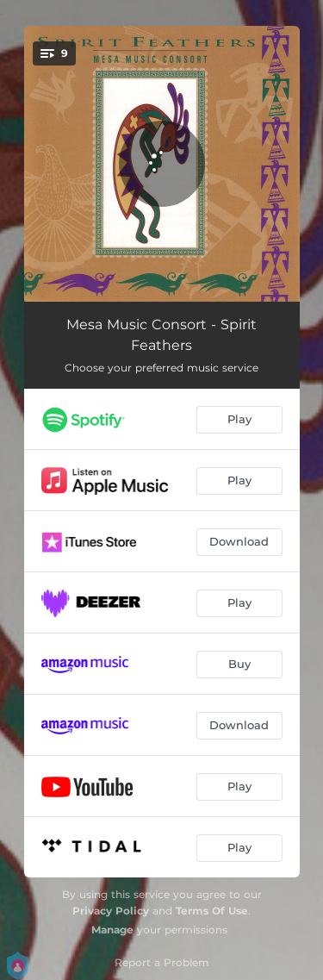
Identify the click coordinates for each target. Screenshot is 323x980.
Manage (112, 930)
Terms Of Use (212, 911)
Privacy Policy (111, 911)
